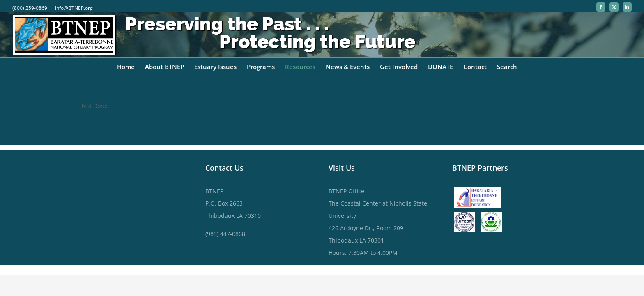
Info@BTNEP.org (74, 8)
